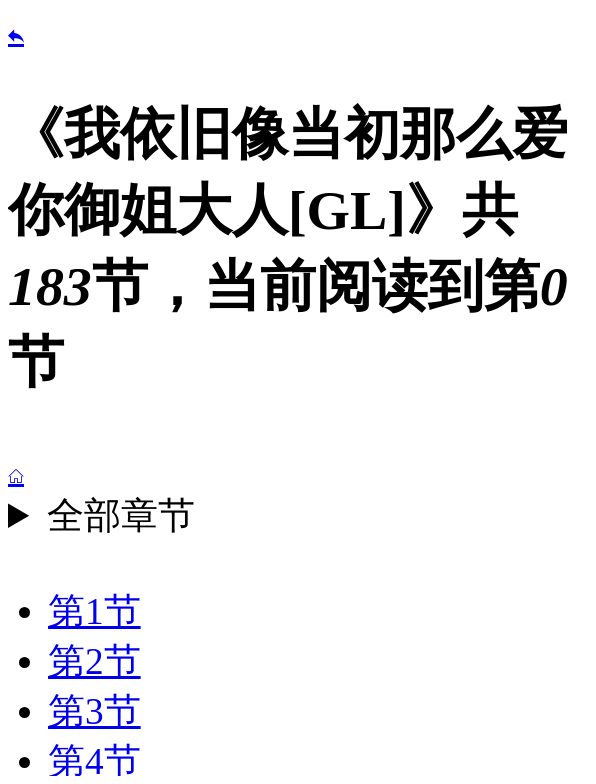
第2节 (94, 661)
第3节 (94, 711)
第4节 (94, 761)
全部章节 (121, 515)
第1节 (94, 611)
